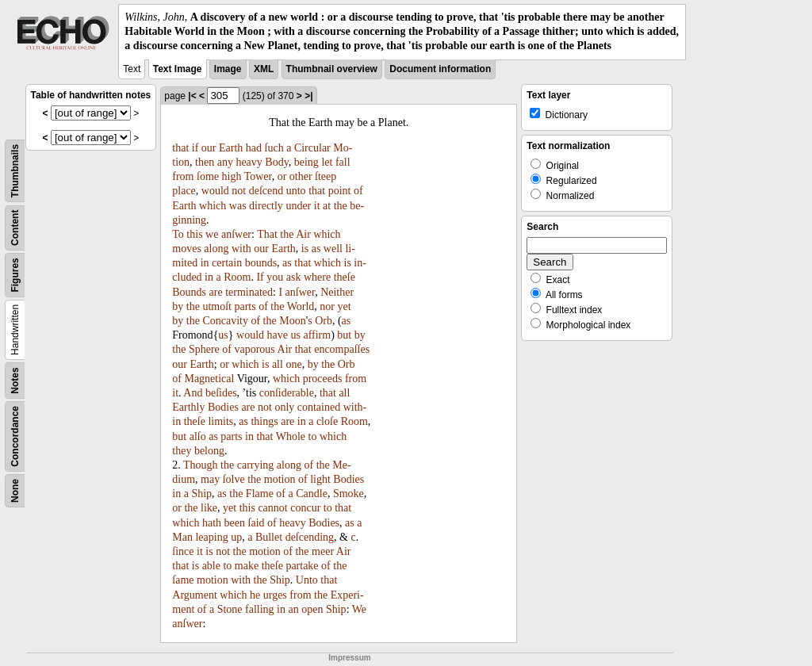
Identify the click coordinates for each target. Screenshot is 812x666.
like (209, 508)
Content (15, 227)
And (193, 393)
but (344, 335)
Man (182, 537)
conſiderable (287, 393)
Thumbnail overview (332, 69)
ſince (183, 551)
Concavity (225, 321)
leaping (211, 537)
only (284, 407)
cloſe (327, 421)
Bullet (269, 537)
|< (192, 96)
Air (303, 234)
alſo (198, 436)
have (278, 335)
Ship (201, 494)
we (212, 234)
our (209, 148)
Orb (324, 321)
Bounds (189, 292)
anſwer (236, 234)
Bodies (223, 407)
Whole (291, 436)
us (223, 335)
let (327, 162)
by (178, 306)
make (247, 566)
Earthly (188, 407)
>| (308, 96)
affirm (317, 335)
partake (302, 566)
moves (187, 249)
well (333, 249)
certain (227, 263)
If (260, 277)
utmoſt (217, 306)
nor (327, 306)
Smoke (349, 494)
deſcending (310, 537)
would (215, 191)
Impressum (349, 658)
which (213, 206)
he (255, 595)
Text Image (178, 69)
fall (343, 162)
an (294, 609)
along (216, 249)
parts (245, 306)
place (184, 191)
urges (275, 595)
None (15, 491)
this (194, 234)
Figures (15, 275)
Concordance (15, 436)
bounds (261, 263)
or (282, 176)
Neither (337, 292)
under (298, 206)
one (293, 364)
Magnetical (209, 379)
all (278, 364)
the (341, 206)
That (267, 234)
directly (266, 206)
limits (220, 421)
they (182, 451)
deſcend (266, 191)
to (313, 436)
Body (276, 162)
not (239, 191)
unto (296, 191)
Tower (258, 176)
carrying (256, 465)
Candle (312, 494)
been (235, 523)
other (301, 176)
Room (237, 277)
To (178, 234)
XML (264, 69)
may (210, 479)
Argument (195, 595)
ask (294, 277)
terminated (249, 292)
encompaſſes (342, 349)
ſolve (234, 479)
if (195, 148)
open (312, 609)
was (238, 206)
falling (260, 609)
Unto (307, 580)
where (317, 277)
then (205, 162)
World (301, 306)
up (236, 537)
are (216, 292)
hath (212, 523)
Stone (230, 609)
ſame (183, 580)
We (359, 609)
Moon (292, 321)
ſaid (257, 523)
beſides (221, 393)
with (241, 249)
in (205, 263)
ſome (208, 176)
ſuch (274, 148)
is (305, 249)
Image (228, 69)
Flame (260, 494)
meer (323, 551)
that (180, 148)
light (320, 479)
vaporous (254, 349)
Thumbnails (15, 170)
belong (209, 451)
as (316, 249)
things (264, 421)
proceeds (323, 379)
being (306, 162)
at (327, 206)
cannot (272, 508)
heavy (249, 162)
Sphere (204, 349)
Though (201, 465)
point (340, 191)
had (254, 148)
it (317, 206)
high (232, 176)
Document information (440, 69)
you (275, 277)
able (211, 566)
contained (319, 407)
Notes (15, 380)
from (183, 176)
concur (305, 508)
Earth (231, 148)
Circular (312, 148)
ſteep (326, 176)
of (358, 191)
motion (280, 479)
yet (345, 306)
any (225, 162)
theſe (345, 277)
